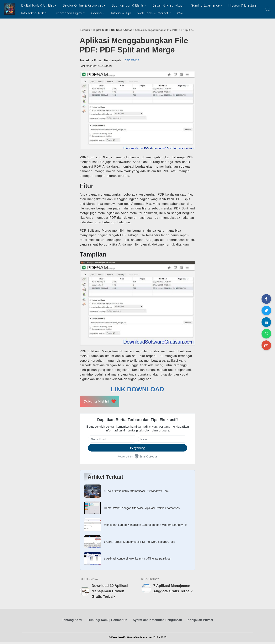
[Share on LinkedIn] (266, 322)
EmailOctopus (149, 456)
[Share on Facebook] (266, 299)
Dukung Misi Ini (99, 401)
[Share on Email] (266, 345)
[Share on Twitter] (266, 311)
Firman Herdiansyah (108, 60)
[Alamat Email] (113, 439)
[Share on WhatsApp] (266, 334)
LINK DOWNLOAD (138, 389)
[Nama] (163, 439)
